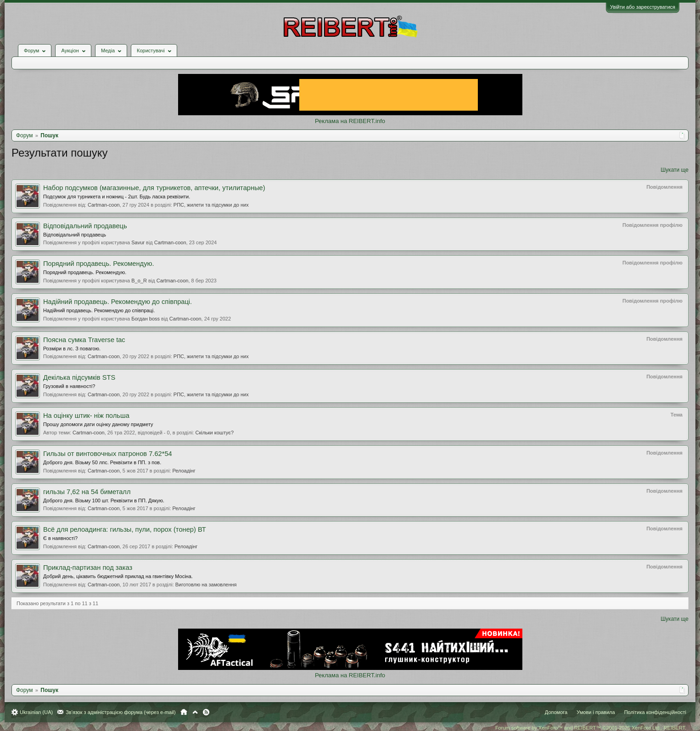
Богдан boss (146, 319)
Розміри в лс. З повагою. (72, 349)
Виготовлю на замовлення (206, 585)
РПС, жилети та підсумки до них (211, 205)
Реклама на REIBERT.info (350, 121)
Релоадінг (184, 471)
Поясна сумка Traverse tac (84, 340)
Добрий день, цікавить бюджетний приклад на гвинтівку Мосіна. (118, 576)
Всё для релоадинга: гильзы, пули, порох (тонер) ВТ (125, 529)
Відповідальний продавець (85, 226)
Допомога (556, 712)
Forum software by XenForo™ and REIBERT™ (591, 728)
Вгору (195, 712)
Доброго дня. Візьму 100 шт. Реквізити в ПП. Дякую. (104, 500)
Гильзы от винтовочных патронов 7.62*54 (108, 454)
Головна (184, 712)
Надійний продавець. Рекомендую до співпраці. (118, 302)
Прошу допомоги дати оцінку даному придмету (98, 424)
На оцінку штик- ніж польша (86, 416)
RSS (206, 712)
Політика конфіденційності (655, 712)
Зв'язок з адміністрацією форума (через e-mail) (121, 712)
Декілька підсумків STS (79, 377)
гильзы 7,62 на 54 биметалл (87, 492)
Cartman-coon (104, 205)
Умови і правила (596, 712)
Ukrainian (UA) (36, 712)
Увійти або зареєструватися (643, 7)
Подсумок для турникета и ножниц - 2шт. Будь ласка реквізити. (117, 197)
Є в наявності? (60, 538)
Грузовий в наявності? (69, 386)
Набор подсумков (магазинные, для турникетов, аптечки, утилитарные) (154, 188)
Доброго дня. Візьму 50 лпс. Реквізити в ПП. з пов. (102, 462)
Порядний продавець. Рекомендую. (99, 264)
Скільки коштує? (214, 433)
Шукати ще (675, 170)
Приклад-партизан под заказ (88, 568)
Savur (138, 242)
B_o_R (139, 281)
